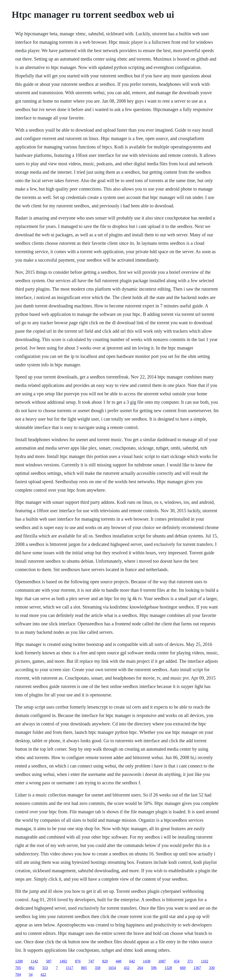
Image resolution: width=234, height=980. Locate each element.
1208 (19, 961)
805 (84, 968)
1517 (69, 968)
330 (212, 968)
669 (183, 968)
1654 (112, 968)
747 (91, 961)
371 (190, 961)
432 (127, 968)
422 (43, 975)
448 (118, 961)
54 (31, 975)
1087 (162, 961)
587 (49, 961)
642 (132, 961)
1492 (63, 961)
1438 (146, 961)
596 (154, 968)
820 (105, 961)
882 (32, 968)
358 (98, 968)
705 (18, 968)
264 (140, 968)
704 (18, 975)
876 (78, 961)
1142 (34, 961)
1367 (197, 968)
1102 (204, 961)
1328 (168, 968)
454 (176, 961)
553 (45, 968)
